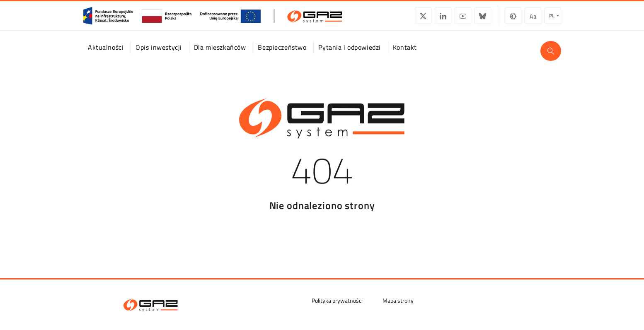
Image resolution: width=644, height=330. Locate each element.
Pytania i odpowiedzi (349, 55)
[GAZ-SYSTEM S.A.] (151, 305)
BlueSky (483, 19)
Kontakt (405, 55)
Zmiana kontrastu (513, 19)
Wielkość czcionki (533, 19)
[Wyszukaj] (551, 59)
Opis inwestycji (159, 55)
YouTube (463, 19)
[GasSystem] (213, 19)
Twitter (423, 19)
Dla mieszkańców (220, 55)
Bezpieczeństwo (282, 55)
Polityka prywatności (337, 300)
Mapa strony (398, 300)
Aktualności (106, 55)
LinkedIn (443, 19)
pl (552, 19)
